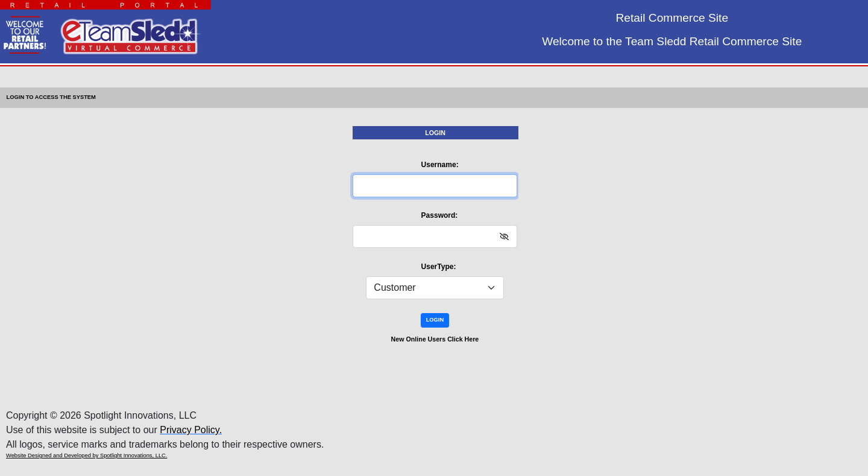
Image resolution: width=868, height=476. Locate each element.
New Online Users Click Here (435, 339)
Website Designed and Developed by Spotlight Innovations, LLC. (86, 455)
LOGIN (435, 320)
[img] (504, 236)
